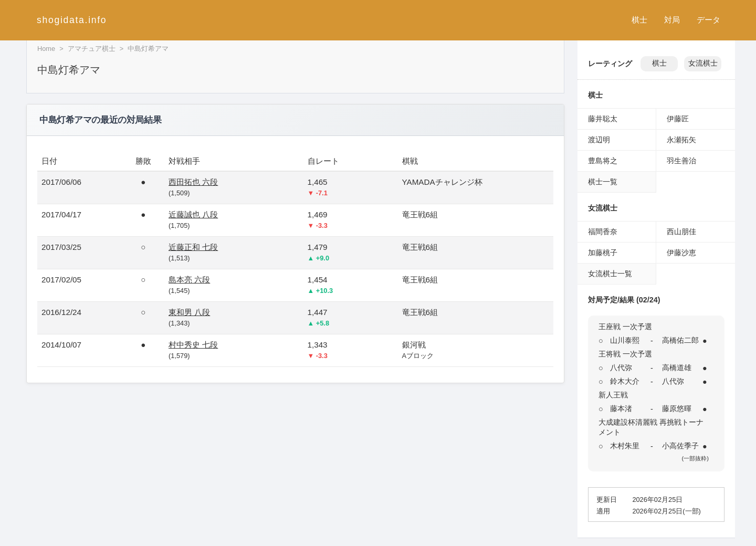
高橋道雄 (677, 367)
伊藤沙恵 (681, 253)
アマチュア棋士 (92, 49)
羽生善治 (681, 161)
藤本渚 (621, 408)
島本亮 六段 (189, 280)
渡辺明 (599, 140)
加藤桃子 (603, 253)
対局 (672, 20)
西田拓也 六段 (193, 182)
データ (708, 20)
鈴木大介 (625, 381)
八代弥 (621, 367)
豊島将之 (603, 161)
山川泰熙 (625, 340)
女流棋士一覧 (610, 274)
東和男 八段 (189, 312)
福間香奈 (603, 232)
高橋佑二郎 (680, 340)
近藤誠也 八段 (193, 214)
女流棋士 (703, 63)
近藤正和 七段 (193, 247)
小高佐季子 (680, 446)
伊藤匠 (678, 119)
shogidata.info (72, 20)
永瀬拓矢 (681, 140)
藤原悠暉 (677, 408)
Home (46, 49)
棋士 (639, 20)
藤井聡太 (603, 119)
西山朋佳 (681, 232)
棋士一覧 (603, 182)
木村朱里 (625, 446)
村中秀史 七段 (193, 345)
